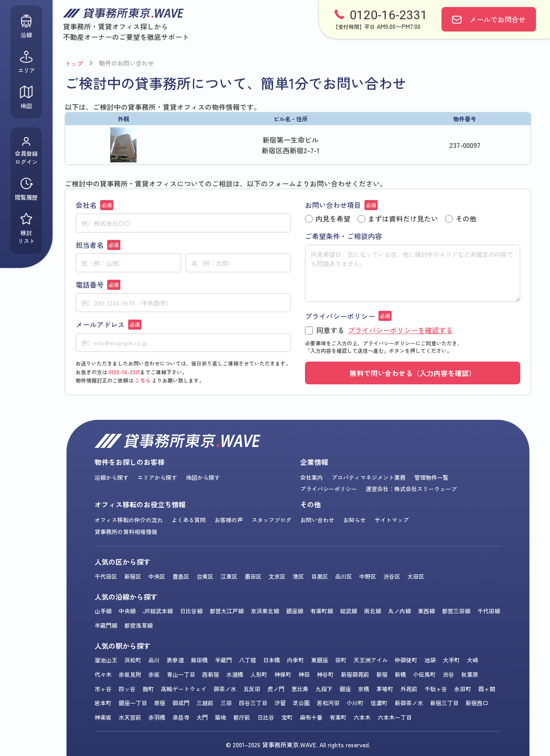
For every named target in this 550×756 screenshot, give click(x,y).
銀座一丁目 (133, 703)
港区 (298, 576)
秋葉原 (470, 674)
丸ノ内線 (399, 611)
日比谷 (266, 717)
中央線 (127, 611)
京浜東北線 (265, 611)
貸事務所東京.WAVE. (290, 745)
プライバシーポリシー (348, 316)
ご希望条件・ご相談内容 (343, 236)
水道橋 (235, 674)
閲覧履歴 (26, 189)
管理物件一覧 (431, 477)
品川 (154, 660)
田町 (341, 660)
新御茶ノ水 (409, 703)
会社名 (95, 205)
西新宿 (211, 674)
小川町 (355, 703)
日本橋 (271, 660)
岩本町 (103, 703)
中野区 (368, 576)
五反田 (252, 689)
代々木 (103, 674)
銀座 (345, 689)
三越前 (205, 703)
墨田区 (253, 576)
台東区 (205, 576)
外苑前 (409, 689)
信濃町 (379, 703)
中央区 (157, 576)
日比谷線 (191, 611)
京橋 (364, 689)
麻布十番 (311, 717)
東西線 (426, 611)
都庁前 (242, 717)
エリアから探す (157, 477)
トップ (74, 63)
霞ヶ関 (487, 689)
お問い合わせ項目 (341, 205)
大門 (202, 717)
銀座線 (295, 611)
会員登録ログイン (26, 151)
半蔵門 (223, 660)
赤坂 (154, 674)
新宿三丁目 (444, 703)
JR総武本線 (158, 611)
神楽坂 (103, 717)
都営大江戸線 (227, 611)
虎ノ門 (276, 689)
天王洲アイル (371, 660)
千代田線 (489, 611)
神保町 (283, 674)
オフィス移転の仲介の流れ (129, 520)
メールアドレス (109, 324)
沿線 (26, 26)
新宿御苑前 (355, 674)
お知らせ (354, 520)
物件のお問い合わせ (126, 63)
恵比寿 (300, 689)
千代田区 (106, 576)
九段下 (324, 689)
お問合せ (497, 19)
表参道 (175, 660)
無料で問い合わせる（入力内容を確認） (413, 373)
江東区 (229, 576)
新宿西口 (477, 703)
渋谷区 (392, 576)
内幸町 (296, 660)
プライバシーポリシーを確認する (400, 330)
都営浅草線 (138, 625)
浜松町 (133, 660)
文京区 (277, 576)
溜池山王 (106, 660)
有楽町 (338, 717)
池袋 (430, 660)
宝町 (287, 717)
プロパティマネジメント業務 (369, 477)
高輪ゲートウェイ (184, 689)
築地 (221, 717)
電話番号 (98, 285)
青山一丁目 (181, 674)
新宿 (382, 674)
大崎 (473, 660)
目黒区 (320, 576)
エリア (26, 62)
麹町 (148, 689)
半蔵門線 (106, 625)
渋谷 (448, 674)
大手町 (451, 660)
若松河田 (328, 703)
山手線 (103, 611)
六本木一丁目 (395, 717)
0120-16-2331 (124, 372)
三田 (226, 703)
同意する (379, 331)
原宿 (160, 703)
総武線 (349, 611)
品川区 (344, 576)
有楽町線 (322, 611)
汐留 (280, 703)
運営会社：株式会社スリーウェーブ (411, 489)
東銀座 (320, 660)
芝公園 (301, 703)
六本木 (362, 717)
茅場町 (385, 689)
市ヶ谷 (103, 689)
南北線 (373, 611)
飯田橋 (199, 660)
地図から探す (203, 477)
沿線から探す (112, 477)
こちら (143, 380)
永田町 (463, 689)
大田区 (416, 576)
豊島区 (181, 576)
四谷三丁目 (253, 703)
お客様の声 (229, 520)
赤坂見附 (130, 674)
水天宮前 (130, 717)
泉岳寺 (181, 717)
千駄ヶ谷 (436, 689)
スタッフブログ (271, 520)
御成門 (181, 703)
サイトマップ (392, 520)
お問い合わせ (317, 520)
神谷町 (325, 674)
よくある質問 (189, 520)
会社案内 (312, 477)
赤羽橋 (157, 717)
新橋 (400, 674)
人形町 (259, 674)
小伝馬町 (424, 674)
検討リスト (26, 229)
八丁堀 (247, 660)
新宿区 (133, 576)
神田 (304, 674)
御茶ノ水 (225, 689)
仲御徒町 (406, 660)
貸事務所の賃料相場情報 (126, 532)
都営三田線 (456, 611)
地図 (26, 97)
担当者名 (98, 245)
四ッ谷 (127, 689)
